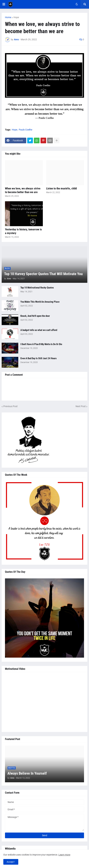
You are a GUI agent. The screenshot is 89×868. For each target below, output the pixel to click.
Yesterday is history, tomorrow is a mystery (23, 231)
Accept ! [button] (11, 862)
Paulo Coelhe (25, 130)
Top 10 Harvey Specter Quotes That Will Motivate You (43, 274)
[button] (4, 4)
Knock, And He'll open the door (35, 316)
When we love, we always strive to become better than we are (23, 190)
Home (8, 17)
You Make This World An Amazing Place (40, 302)
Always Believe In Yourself (27, 773)
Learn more (64, 855)
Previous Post (10, 406)
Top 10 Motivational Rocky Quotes (37, 288)
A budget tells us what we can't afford (39, 330)
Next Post (81, 406)
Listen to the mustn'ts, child (61, 188)
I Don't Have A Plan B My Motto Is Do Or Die (41, 344)
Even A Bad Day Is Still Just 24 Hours (39, 358)
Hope (16, 17)
